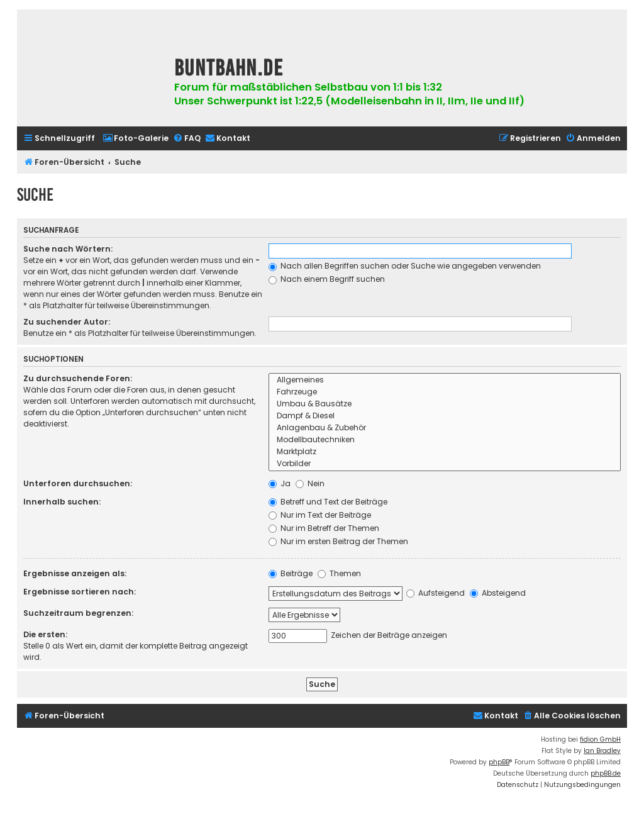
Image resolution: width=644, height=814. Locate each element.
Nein (310, 483)
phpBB (499, 762)
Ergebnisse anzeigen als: (75, 573)
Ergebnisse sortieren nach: (80, 592)
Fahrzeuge (445, 392)
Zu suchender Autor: (67, 322)
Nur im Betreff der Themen (324, 528)
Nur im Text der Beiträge (320, 515)
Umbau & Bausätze (445, 404)
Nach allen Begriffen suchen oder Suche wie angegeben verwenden (405, 266)
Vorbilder (445, 464)
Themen (339, 573)
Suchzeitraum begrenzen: (78, 613)
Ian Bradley (602, 751)
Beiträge (291, 573)
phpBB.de (606, 773)
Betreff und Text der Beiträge (328, 502)
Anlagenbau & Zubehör (445, 428)
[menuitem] (136, 139)
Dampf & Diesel (445, 416)
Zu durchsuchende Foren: (78, 378)
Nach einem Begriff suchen (327, 279)
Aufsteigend (436, 593)
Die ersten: (45, 634)
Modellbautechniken (445, 440)
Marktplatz (445, 452)
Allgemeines (445, 380)
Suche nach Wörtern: (68, 249)
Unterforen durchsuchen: (78, 483)
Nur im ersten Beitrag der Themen (338, 541)
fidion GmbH (600, 739)
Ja (280, 483)
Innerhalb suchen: (62, 502)
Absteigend (498, 593)
